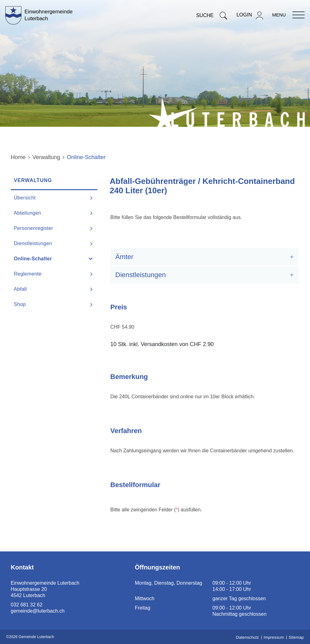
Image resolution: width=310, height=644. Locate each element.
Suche (212, 15)
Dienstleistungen (33, 243)
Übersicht (25, 198)
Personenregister (34, 228)
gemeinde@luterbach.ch (38, 611)
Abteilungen (28, 213)
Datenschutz (247, 637)
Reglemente (28, 274)
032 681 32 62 (27, 605)
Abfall (20, 289)
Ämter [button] (125, 257)
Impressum (274, 637)
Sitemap (296, 637)
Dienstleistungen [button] (141, 275)
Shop (20, 304)
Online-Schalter (49, 258)
